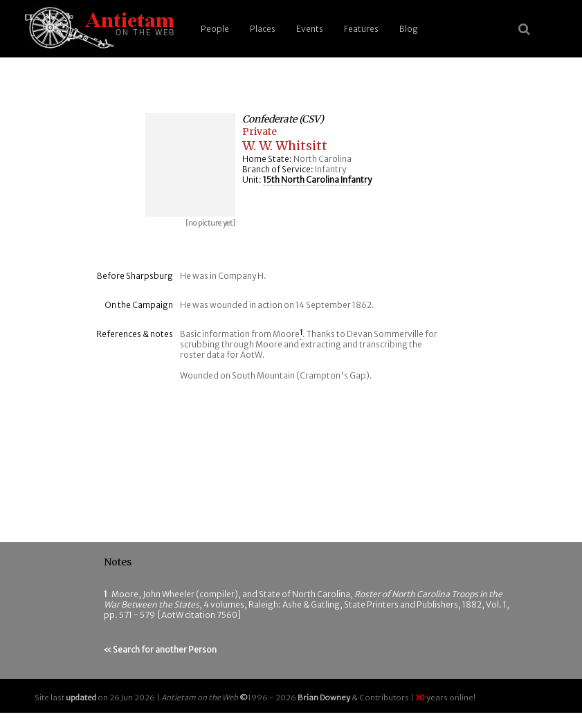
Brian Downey (324, 698)
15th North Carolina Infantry (317, 180)
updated (81, 698)
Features (361, 29)
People (215, 29)
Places (263, 29)
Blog (409, 29)
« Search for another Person (160, 649)
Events (310, 29)
